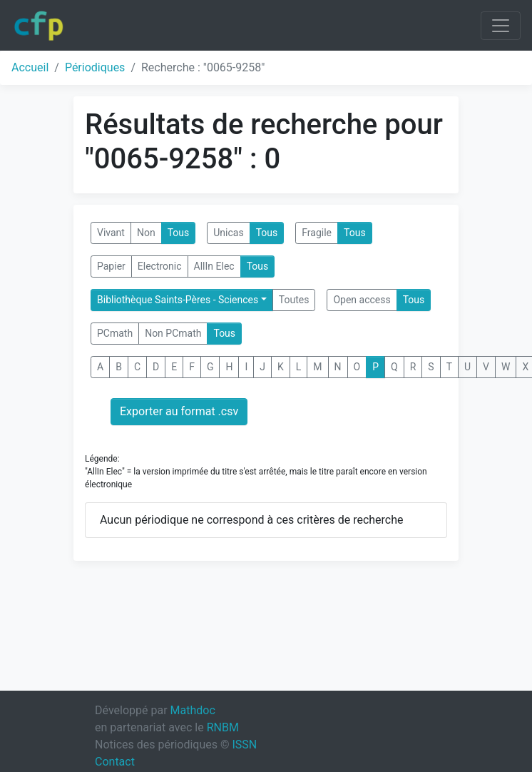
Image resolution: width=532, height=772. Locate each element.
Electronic (160, 266)
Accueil (30, 67)
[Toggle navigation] (501, 26)
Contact (115, 762)
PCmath (115, 333)
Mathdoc (193, 710)
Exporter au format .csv (179, 411)
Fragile (317, 233)
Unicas (228, 233)
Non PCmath (173, 333)
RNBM (223, 727)
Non (146, 233)
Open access (362, 300)
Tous (179, 233)
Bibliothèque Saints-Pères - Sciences (178, 300)
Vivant (111, 233)
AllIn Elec (214, 266)
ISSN (244, 745)
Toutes (294, 300)
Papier (111, 266)
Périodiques (95, 67)
